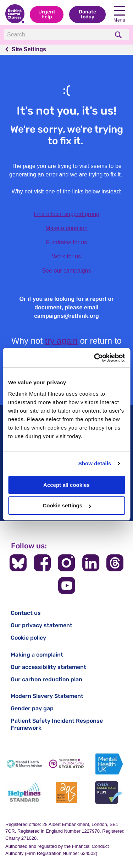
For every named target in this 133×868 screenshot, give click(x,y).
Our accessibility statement (48, 667)
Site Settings (29, 49)
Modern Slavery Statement (47, 696)
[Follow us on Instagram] (66, 563)
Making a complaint (37, 655)
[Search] (57, 35)
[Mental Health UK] (109, 764)
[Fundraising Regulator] (66, 764)
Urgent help (47, 14)
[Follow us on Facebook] (42, 563)
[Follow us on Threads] (115, 563)
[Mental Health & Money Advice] (24, 764)
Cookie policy (28, 638)
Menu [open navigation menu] (120, 14)
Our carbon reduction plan (46, 679)
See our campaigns (67, 271)
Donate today (87, 14)
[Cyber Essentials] (109, 793)
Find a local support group (66, 214)
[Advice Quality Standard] (66, 793)
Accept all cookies (66, 485)
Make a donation (66, 228)
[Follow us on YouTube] (67, 586)
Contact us (26, 613)
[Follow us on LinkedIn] (91, 563)
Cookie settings (67, 505)
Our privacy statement (41, 625)
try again (61, 341)
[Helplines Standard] (24, 793)
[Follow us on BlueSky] (18, 563)
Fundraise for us (67, 242)
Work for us (67, 257)
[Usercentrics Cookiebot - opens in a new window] (95, 358)
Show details (95, 463)
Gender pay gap (32, 708)
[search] (119, 35)
